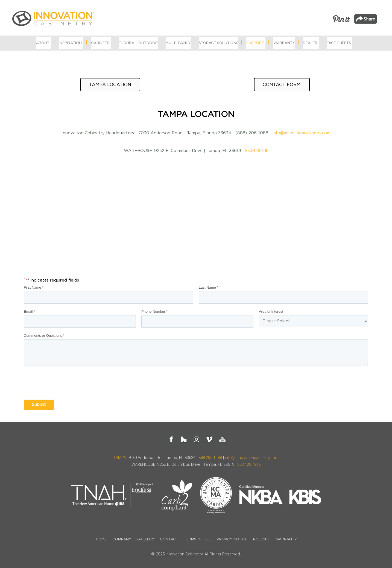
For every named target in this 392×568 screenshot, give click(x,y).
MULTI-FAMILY (178, 43)
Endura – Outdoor (138, 43)
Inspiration (70, 43)
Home (93, 540)
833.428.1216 (257, 152)
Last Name (208, 289)
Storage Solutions (219, 43)
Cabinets (100, 43)
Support (255, 43)
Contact (167, 540)
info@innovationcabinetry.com (302, 135)
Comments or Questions (44, 336)
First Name (34, 289)
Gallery (142, 540)
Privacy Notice (235, 540)
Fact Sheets (339, 43)
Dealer (310, 43)
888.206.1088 (209, 458)
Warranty (284, 43)
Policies (267, 540)
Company (115, 540)
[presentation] (65, 383)
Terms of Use (198, 540)
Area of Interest (271, 312)
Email (29, 312)
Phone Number (154, 312)
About (43, 43)
